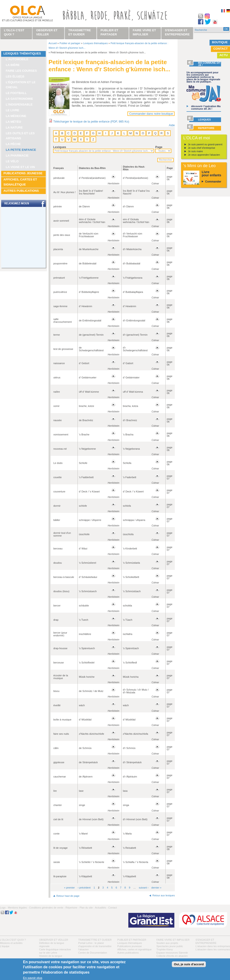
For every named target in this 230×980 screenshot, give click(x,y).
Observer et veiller (54, 940)
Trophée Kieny (165, 949)
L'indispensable (19, 104)
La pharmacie (17, 156)
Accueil (53, 43)
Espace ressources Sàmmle (172, 953)
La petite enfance (21, 150)
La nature (14, 127)
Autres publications (21, 191)
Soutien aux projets (167, 943)
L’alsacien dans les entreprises (213, 946)
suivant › (144, 888)
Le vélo (12, 161)
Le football (16, 93)
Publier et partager (70, 43)
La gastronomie (19, 99)
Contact (220, 49)
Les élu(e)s (15, 76)
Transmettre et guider (95, 940)
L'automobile (17, 59)
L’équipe (5, 946)
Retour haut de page (68, 896)
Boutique (220, 42)
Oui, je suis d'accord (189, 964)
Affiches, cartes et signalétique (20, 182)
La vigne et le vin (20, 167)
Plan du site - (87, 908)
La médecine (16, 116)
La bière (13, 65)
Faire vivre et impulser (173, 940)
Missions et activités (11, 943)
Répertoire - (72, 908)
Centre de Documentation (93, 953)
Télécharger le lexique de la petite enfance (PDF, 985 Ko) (91, 121)
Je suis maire (195, 151)
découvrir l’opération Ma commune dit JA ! (206, 107)
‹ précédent (84, 888)
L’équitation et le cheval (21, 85)
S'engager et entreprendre (177, 32)
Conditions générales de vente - (47, 908)
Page (159, 147)
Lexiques (60, 147)
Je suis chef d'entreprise (201, 148)
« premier (69, 888)
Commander (213, 182)
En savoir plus (33, 978)
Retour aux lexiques (164, 895)
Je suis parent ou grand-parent (205, 144)
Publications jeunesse (23, 173)
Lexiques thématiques (22, 53)
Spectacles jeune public (170, 946)
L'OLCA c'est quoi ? (13, 940)
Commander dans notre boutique (151, 114)
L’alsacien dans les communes (213, 949)
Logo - (4, 908)
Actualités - (101, 908)
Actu (224, 55)
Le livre (13, 110)
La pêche (13, 144)
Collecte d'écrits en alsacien (172, 956)
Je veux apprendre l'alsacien (204, 155)
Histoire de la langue (51, 956)
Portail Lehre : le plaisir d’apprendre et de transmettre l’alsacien (95, 946)
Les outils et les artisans (20, 136)
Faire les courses (21, 71)
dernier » (156, 888)
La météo (13, 122)
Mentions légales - (18, 908)
